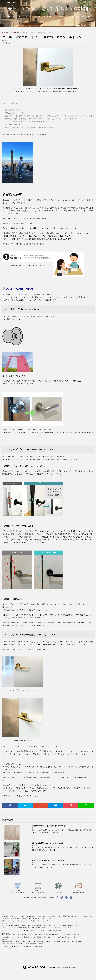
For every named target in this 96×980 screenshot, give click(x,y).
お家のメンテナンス (24, 16)
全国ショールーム (48, 925)
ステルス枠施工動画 (36, 937)
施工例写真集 (66, 916)
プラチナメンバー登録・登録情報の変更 (50, 930)
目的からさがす (14, 916)
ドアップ (70, 942)
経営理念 (4, 942)
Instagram (35, 944)
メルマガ (33, 897)
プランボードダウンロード (74, 935)
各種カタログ (6, 921)
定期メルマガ (9, 43)
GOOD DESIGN (27, 918)
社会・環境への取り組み (51, 942)
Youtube (41, 944)
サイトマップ (7, 944)
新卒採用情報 (27, 946)
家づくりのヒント (50, 16)
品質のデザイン (18, 918)
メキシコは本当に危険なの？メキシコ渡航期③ (48, 860)
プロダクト (5, 914)
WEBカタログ (44, 921)
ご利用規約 (51, 897)
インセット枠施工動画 (23, 937)
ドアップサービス (33, 930)
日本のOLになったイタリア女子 (69, 16)
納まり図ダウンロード (9, 937)
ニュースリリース (32, 942)
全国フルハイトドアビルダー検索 (12, 928)
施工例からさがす (56, 916)
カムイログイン (6, 935)
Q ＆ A (85, 942)
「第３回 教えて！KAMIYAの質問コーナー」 (42, 777)
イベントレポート (87, 16)
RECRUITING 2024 (17, 946)
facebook (28, 944)
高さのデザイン (76, 916)
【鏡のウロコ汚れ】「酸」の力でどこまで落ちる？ (49, 826)
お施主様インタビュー (74, 925)
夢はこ (56, 925)
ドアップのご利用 (7, 925)
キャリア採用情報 (37, 946)
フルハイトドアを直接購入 (20, 925)
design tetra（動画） (47, 918)
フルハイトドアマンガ (33, 921)
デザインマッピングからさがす (28, 916)
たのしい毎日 (37, 16)
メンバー (4, 930)
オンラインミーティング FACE (64, 928)
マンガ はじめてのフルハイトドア (45, 928)
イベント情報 (63, 925)
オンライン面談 (72, 937)
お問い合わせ (42, 897)
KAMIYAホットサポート (59, 935)
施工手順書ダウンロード (50, 937)
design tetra (36, 918)
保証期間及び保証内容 (35, 925)
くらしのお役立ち (9, 16)
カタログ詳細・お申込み (19, 921)
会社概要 (26, 897)
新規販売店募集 (62, 937)
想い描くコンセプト (14, 942)
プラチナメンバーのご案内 (19, 930)
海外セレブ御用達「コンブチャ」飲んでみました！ (49, 843)
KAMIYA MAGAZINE (29, 928)
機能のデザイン (8, 918)
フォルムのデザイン (87, 916)
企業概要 (4, 940)
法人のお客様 (6, 933)
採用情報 (41, 942)
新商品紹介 (5, 916)
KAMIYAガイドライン (28, 935)
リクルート (5, 946)
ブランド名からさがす (44, 916)
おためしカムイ (16, 935)
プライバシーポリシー (18, 944)
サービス (4, 924)
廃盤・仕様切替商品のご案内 (43, 935)
